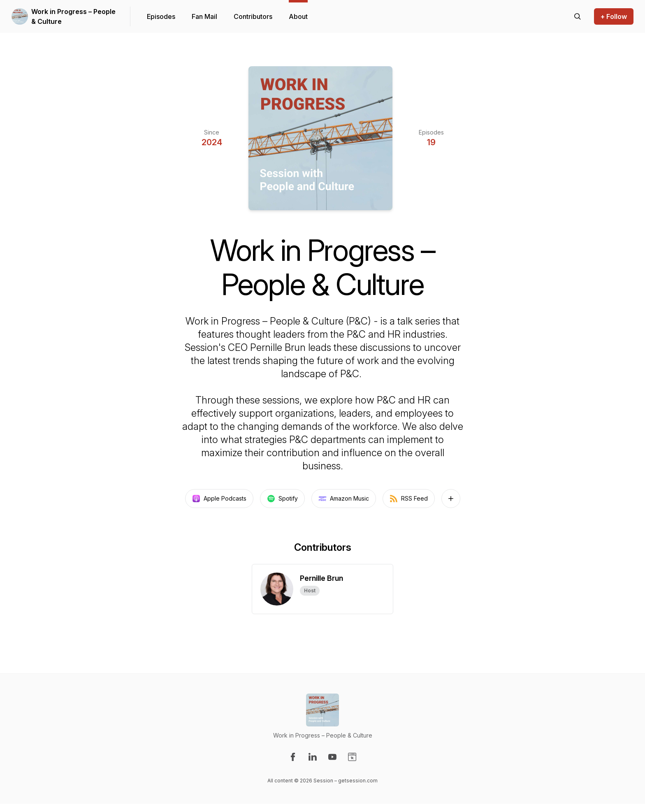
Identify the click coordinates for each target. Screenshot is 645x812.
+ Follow (614, 16)
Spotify (282, 499)
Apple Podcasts (219, 499)
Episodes (161, 16)
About (298, 16)
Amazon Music (344, 499)
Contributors (253, 16)
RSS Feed (409, 499)
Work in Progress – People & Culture (73, 16)
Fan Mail (204, 16)
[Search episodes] (578, 16)
